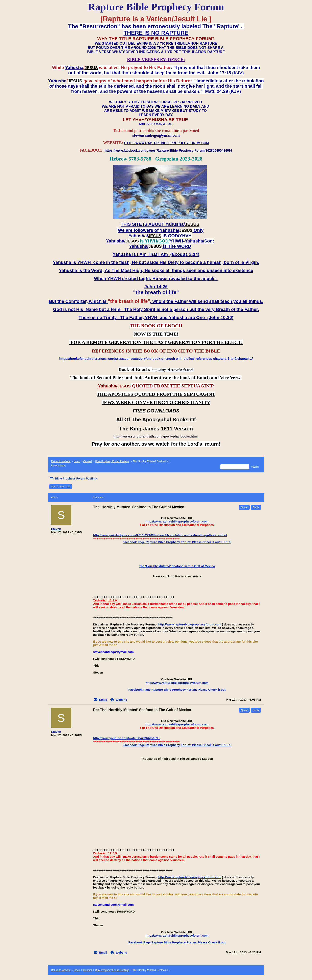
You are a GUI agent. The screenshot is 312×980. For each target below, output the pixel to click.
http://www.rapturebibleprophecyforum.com (177, 521)
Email (103, 700)
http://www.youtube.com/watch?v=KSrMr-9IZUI (127, 738)
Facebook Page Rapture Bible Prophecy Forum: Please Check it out (177, 690)
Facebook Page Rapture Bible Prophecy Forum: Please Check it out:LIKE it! (177, 542)
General (88, 461)
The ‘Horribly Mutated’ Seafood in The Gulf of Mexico (177, 566)
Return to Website (61, 461)
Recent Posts (58, 466)
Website (121, 700)
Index (77, 461)
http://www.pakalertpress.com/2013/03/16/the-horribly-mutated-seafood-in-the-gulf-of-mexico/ (160, 535)
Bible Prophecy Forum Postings (112, 461)
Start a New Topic (61, 487)
